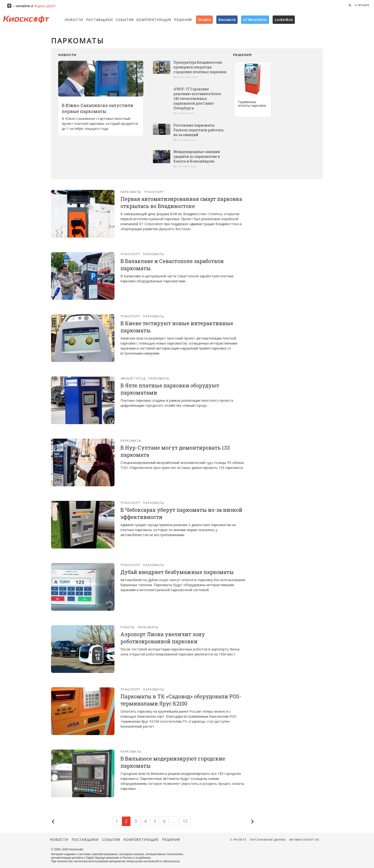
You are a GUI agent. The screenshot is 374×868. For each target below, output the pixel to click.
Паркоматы (131, 192)
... (174, 821)
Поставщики (99, 20)
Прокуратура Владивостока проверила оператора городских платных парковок (200, 67)
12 (185, 821)
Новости (74, 20)
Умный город (133, 378)
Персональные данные (268, 840)
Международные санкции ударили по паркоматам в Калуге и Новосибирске (197, 156)
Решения (183, 20)
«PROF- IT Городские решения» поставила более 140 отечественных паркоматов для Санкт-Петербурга (197, 99)
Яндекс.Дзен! (45, 6)
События (125, 20)
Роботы (128, 627)
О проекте (362, 5)
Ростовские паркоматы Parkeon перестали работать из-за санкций (199, 130)
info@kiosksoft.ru (304, 840)
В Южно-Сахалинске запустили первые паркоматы (98, 108)
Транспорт (154, 192)
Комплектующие (154, 20)
